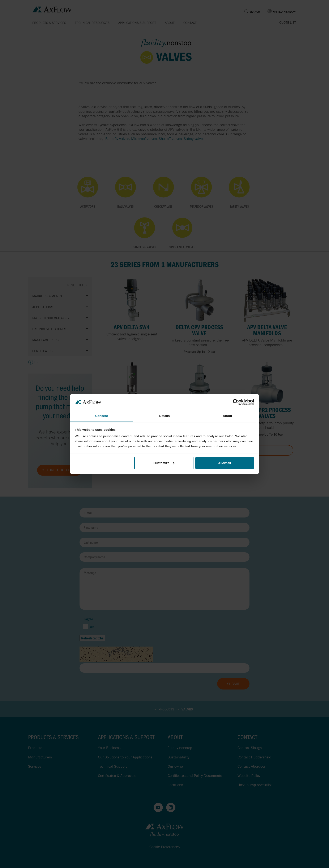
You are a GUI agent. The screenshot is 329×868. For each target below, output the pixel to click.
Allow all (225, 463)
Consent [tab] (102, 416)
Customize (164, 463)
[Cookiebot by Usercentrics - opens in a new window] (236, 402)
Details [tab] (164, 416)
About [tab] (227, 416)
